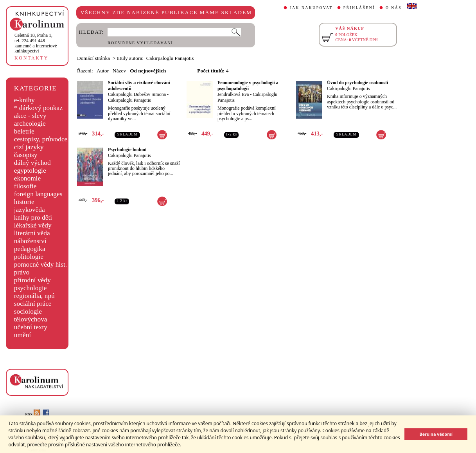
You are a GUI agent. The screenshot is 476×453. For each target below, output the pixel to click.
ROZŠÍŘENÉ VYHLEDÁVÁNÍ (140, 43)
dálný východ (32, 163)
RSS (32, 414)
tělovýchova (31, 319)
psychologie (31, 288)
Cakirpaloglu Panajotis (129, 100)
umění (22, 335)
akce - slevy (30, 116)
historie (24, 202)
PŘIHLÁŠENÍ (359, 8)
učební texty (31, 327)
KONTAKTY (31, 58)
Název (119, 71)
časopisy (26, 155)
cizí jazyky (29, 147)
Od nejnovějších (148, 71)
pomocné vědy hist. (40, 264)
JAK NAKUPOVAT (311, 8)
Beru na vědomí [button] (436, 434)
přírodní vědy (32, 280)
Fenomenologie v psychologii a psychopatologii (248, 86)
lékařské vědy (33, 225)
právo (22, 272)
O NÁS (394, 8)
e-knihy (24, 100)
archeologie (30, 124)
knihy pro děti (33, 217)
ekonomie (27, 178)
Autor (103, 71)
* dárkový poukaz (38, 108)
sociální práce (33, 304)
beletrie (24, 131)
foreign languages (38, 194)
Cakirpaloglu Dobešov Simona (137, 94)
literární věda (32, 233)
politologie (29, 257)
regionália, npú (34, 296)
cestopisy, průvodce (41, 139)
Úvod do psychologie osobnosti (357, 83)
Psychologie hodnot (127, 150)
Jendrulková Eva (233, 94)
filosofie (25, 186)
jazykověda (30, 210)
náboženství (30, 241)
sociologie (28, 311)
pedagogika (30, 249)
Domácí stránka (93, 58)
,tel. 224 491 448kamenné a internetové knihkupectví (36, 43)
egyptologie (30, 171)
